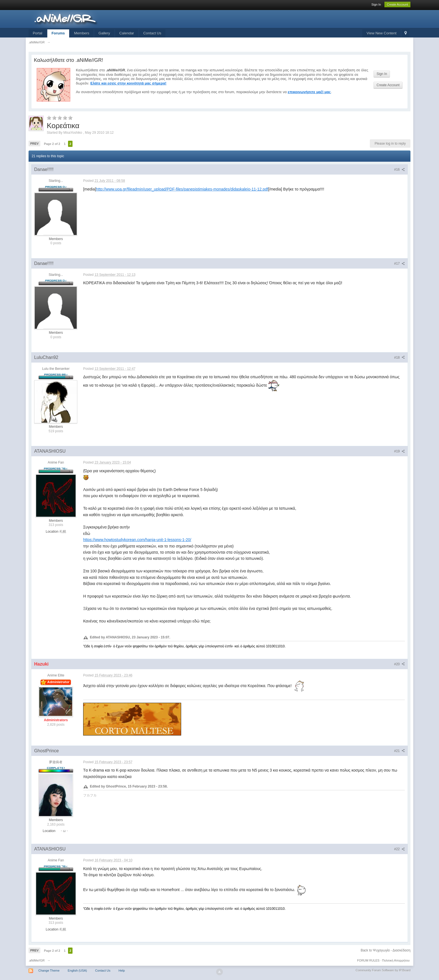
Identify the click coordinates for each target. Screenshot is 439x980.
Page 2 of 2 (52, 144)
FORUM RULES (368, 960)
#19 (400, 451)
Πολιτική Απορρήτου (396, 960)
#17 (400, 264)
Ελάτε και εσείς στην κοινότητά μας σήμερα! (129, 83)
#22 (400, 849)
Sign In (376, 4)
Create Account (397, 4)
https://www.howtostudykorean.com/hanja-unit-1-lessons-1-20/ (137, 540)
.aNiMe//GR (37, 960)
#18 (400, 358)
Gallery (104, 33)
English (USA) (77, 970)
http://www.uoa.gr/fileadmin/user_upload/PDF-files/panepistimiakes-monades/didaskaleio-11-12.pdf (182, 189)
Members (82, 33)
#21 (400, 751)
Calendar (127, 33)
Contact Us (152, 33)
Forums (58, 33)
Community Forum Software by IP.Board (383, 970)
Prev (34, 144)
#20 (400, 664)
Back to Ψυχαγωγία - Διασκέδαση (386, 950)
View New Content (381, 33)
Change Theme (49, 970)
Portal (38, 33)
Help (122, 970)
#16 (400, 170)
